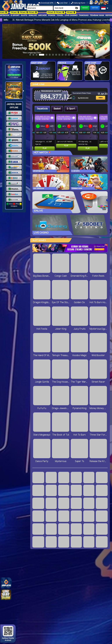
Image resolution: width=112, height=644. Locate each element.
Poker (52, 15)
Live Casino (71, 15)
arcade (42, 15)
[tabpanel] (71, 132)
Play (43, 148)
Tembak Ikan (97, 15)
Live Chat (62, 3)
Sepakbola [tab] (42, 109)
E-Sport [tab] (71, 109)
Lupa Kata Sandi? (96, 3)
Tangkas (84, 15)
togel (60, 15)
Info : (6, 20)
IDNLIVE (33, 15)
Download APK (46, 3)
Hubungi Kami (78, 3)
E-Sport (15, 15)
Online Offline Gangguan (14, 205)
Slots (24, 15)
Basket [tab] (57, 109)
